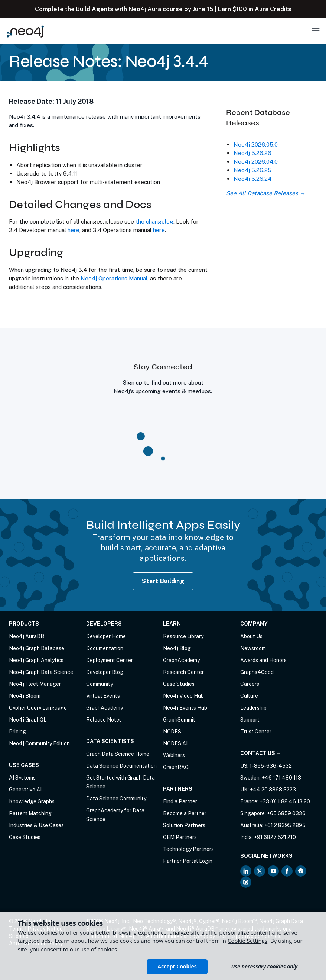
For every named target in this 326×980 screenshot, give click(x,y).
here (74, 230)
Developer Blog (105, 672)
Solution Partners (184, 825)
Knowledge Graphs (32, 801)
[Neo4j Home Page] (25, 31)
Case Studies (25, 837)
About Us (251, 636)
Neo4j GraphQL (28, 720)
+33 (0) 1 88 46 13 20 (285, 801)
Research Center (183, 672)
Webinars (174, 755)
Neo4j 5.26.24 (252, 179)
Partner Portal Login (188, 861)
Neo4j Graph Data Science (41, 672)
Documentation (105, 648)
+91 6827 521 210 (275, 837)
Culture (249, 696)
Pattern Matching (30, 813)
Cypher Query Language (38, 708)
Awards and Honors (263, 660)
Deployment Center (110, 660)
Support (250, 720)
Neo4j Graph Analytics (36, 660)
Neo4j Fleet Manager (35, 684)
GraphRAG (176, 767)
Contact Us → (261, 753)
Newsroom (253, 648)
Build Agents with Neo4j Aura (119, 9)
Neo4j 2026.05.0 (256, 144)
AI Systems (22, 778)
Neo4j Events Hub (185, 708)
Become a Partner (185, 813)
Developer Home (106, 636)
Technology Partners (188, 849)
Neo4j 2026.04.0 (256, 161)
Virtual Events (103, 696)
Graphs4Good (257, 672)
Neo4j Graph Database (37, 648)
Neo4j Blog (177, 648)
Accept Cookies (177, 966)
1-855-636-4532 (271, 766)
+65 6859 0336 (286, 813)
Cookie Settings (247, 941)
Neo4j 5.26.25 (252, 170)
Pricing (17, 732)
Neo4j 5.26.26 (252, 153)
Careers (250, 684)
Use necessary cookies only (264, 966)
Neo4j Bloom (25, 696)
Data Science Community (116, 799)
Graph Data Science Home (118, 754)
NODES (172, 732)
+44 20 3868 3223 (273, 790)
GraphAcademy (105, 708)
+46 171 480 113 (281, 778)
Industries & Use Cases (36, 825)
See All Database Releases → (266, 193)
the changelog (154, 221)
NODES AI (175, 743)
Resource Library (183, 636)
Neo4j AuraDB (27, 636)
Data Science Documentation (121, 766)
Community (100, 684)
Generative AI (25, 790)
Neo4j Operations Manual (114, 278)
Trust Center (256, 732)
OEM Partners (180, 837)
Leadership (253, 708)
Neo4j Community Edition (39, 743)
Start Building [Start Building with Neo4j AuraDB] (163, 581)
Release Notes (104, 720)
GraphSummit (179, 720)
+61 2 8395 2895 (285, 825)
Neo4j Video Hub (183, 696)
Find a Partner (180, 801)
